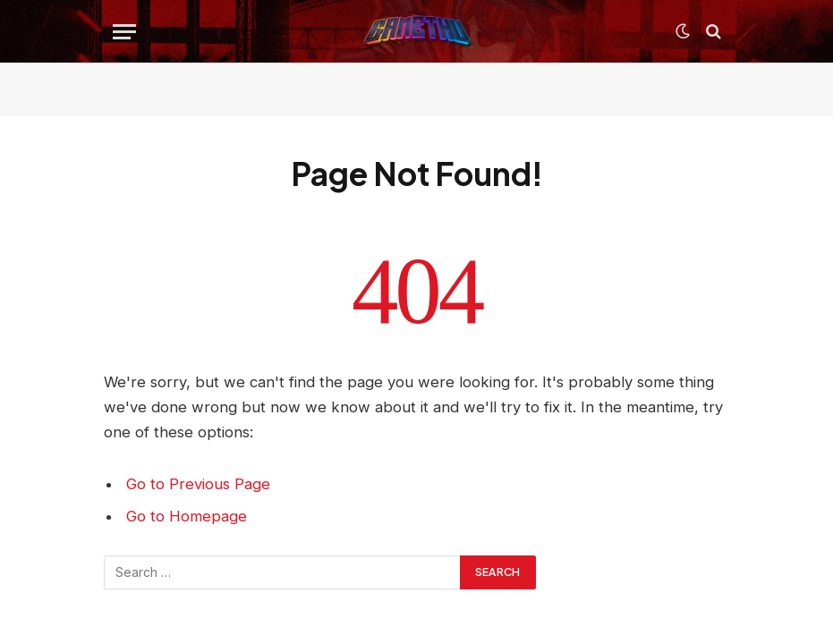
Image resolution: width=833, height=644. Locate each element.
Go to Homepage (187, 516)
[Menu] (124, 32)
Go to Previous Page (198, 484)
